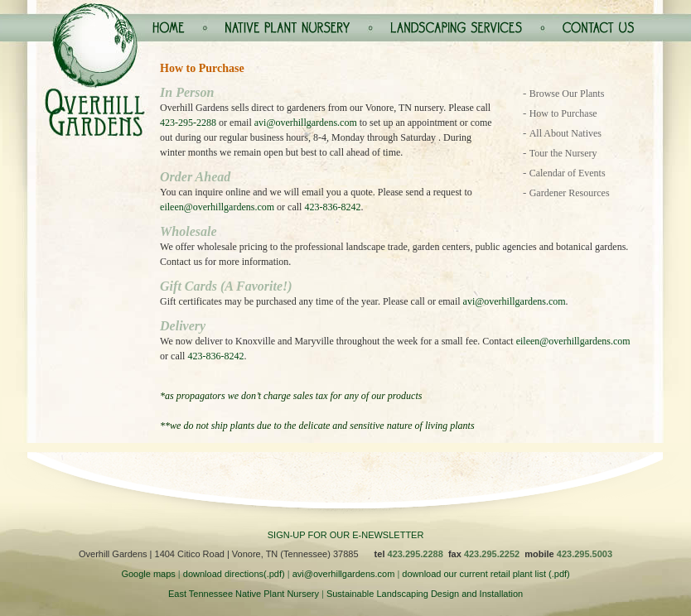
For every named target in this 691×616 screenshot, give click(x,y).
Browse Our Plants (567, 94)
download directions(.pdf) (234, 574)
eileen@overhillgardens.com (217, 207)
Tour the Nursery (563, 153)
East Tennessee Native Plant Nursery (244, 594)
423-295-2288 (188, 123)
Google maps (148, 574)
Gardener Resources (570, 193)
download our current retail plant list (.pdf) (486, 574)
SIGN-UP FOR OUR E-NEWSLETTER (346, 535)
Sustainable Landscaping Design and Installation (425, 594)
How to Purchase (563, 113)
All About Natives (565, 133)
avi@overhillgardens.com (306, 123)
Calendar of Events (568, 173)
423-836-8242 (332, 207)
